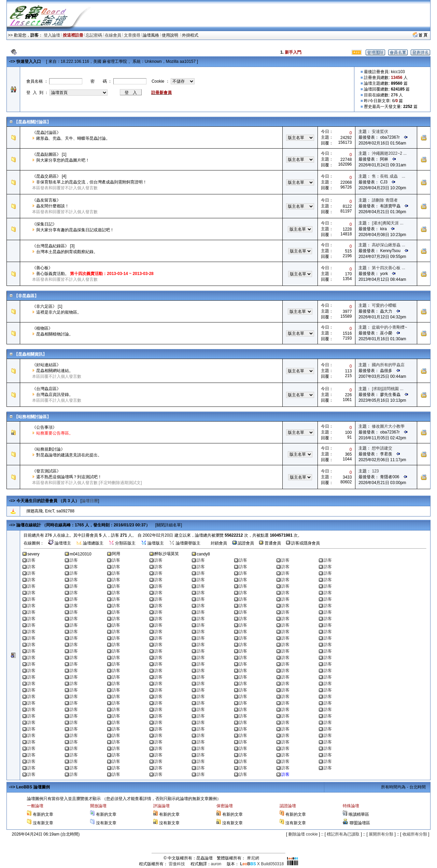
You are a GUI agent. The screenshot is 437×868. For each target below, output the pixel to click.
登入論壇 (52, 35)
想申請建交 (382, 448)
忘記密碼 (94, 35)
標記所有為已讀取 (343, 834)
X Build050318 (262, 864)
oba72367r (390, 137)
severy (33, 554)
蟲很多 (386, 371)
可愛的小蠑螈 (384, 305)
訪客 (31, 560)
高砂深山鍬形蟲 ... (388, 245)
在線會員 (113, 35)
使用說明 (171, 35)
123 (375, 471)
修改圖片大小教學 (388, 426)
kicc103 (398, 72)
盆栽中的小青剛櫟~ (389, 327)
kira (383, 229)
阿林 (384, 159)
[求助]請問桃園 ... (387, 389)
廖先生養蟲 (390, 395)
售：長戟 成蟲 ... (388, 176)
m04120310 (80, 554)
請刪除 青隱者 (385, 200)
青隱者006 (390, 477)
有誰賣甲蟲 (390, 206)
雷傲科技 (177, 864)
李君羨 (386, 454)
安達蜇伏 (380, 132)
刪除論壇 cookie (303, 834)
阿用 (116, 554)
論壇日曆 (90, 501)
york (384, 274)
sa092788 (65, 511)
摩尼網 (253, 858)
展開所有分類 (381, 834)
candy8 (203, 554)
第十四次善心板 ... (388, 268)
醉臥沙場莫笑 (167, 554)
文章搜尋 (132, 35)
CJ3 (384, 182)
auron (216, 864)
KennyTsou (390, 251)
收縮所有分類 (415, 834)
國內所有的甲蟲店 (388, 365)
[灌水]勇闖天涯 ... (387, 223)
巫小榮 (386, 333)
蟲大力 (386, 311)
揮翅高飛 (34, 511)
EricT (50, 511)
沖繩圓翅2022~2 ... (389, 153)
